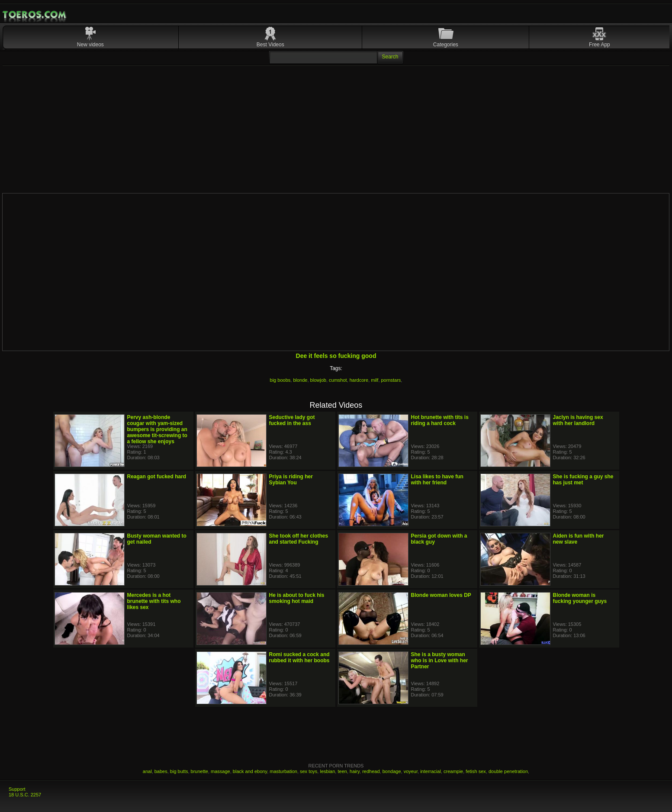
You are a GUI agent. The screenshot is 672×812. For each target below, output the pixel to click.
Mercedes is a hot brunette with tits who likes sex (154, 601)
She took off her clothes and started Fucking (299, 539)
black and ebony (250, 771)
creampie (453, 771)
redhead (371, 771)
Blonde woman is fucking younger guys (580, 598)
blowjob (318, 380)
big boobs (280, 380)
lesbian (327, 771)
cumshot (338, 380)
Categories (446, 45)
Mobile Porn (35, 15)
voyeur (411, 771)
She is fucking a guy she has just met (583, 480)
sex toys (309, 771)
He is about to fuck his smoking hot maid (297, 598)
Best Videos (270, 45)
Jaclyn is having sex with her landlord (578, 420)
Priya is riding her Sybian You (291, 480)
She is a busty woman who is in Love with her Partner (440, 661)
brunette (199, 771)
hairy (355, 771)
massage (220, 771)
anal (147, 771)
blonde (300, 380)
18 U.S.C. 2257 (25, 795)
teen (342, 771)
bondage (392, 771)
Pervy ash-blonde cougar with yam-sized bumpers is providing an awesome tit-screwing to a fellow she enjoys (157, 429)
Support (17, 789)
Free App (600, 45)
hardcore (359, 380)
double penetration (508, 771)
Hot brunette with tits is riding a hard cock (440, 420)
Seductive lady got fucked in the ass (292, 420)
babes (161, 771)
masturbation (283, 771)
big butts (179, 771)
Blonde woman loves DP (441, 595)
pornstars (391, 380)
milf (375, 380)
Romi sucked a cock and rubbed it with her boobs (299, 657)
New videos (90, 45)
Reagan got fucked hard (157, 477)
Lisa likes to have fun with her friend (437, 480)
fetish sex (476, 771)
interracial (431, 771)
